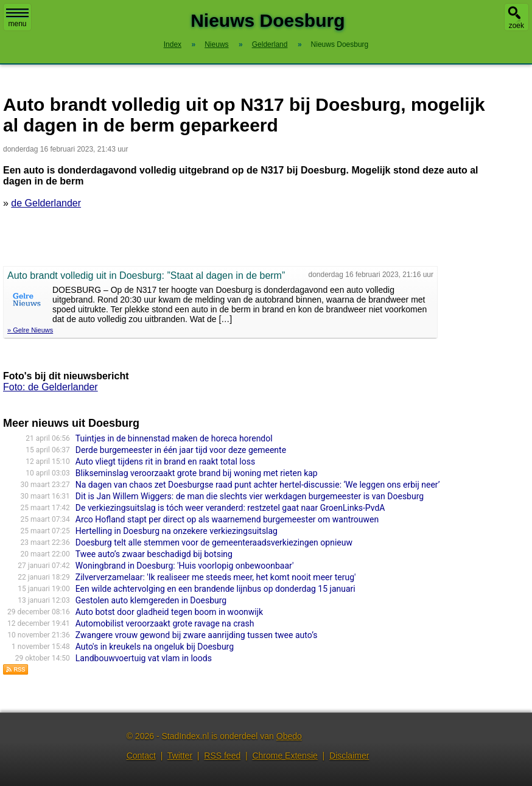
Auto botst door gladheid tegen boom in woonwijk (169, 612)
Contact (141, 756)
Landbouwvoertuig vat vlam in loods (144, 658)
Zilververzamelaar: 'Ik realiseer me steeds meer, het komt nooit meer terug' (216, 577)
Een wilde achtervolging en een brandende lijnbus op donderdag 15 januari (215, 589)
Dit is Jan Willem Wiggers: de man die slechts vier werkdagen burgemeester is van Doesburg (250, 496)
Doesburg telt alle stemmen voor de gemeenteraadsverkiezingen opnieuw (214, 542)
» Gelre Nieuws (30, 330)
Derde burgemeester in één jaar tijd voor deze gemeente (181, 450)
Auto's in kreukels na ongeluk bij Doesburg (155, 647)
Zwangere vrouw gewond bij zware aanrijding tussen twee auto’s (197, 635)
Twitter (180, 756)
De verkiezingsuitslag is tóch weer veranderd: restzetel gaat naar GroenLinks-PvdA (230, 508)
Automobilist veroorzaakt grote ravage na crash (165, 623)
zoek (516, 26)
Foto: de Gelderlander (51, 387)
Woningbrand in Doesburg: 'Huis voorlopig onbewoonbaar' (185, 566)
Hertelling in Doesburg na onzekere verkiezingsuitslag (177, 531)
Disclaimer (349, 756)
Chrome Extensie (285, 756)
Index (173, 44)
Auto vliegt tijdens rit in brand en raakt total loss (165, 461)
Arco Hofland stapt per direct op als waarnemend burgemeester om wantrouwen (227, 519)
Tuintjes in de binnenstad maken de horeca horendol (174, 438)
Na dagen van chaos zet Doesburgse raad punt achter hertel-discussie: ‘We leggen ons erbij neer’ (258, 485)
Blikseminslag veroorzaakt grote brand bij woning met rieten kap (197, 473)
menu (17, 18)
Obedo (289, 736)
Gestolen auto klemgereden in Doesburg (151, 600)
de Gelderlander (46, 203)
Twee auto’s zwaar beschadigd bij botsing (154, 554)
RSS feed (222, 756)
